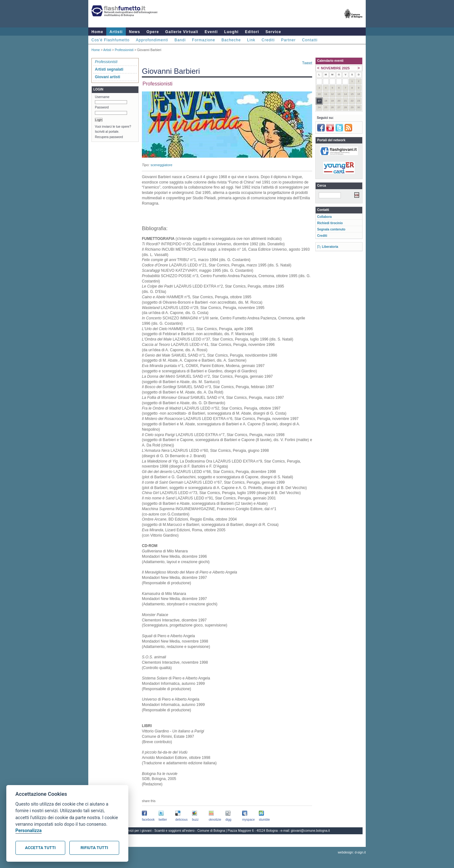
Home (97, 32)
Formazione (204, 40)
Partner (288, 40)
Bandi (180, 40)
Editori (252, 32)
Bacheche (231, 40)
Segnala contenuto (331, 229)
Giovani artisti (108, 77)
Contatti (310, 40)
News (134, 32)
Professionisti (124, 50)
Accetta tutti (40, 848)
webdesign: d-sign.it (352, 852)
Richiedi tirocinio (330, 223)
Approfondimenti (152, 40)
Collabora (324, 217)
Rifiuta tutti (94, 848)
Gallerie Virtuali (182, 32)
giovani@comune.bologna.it (311, 831)
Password (102, 107)
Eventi (211, 32)
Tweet (307, 63)
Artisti (116, 32)
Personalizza (29, 831)
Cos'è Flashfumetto (111, 40)
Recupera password (109, 137)
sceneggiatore (161, 165)
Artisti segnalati (109, 69)
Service (273, 32)
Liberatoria (330, 247)
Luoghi (231, 32)
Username (102, 97)
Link (251, 40)
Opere (153, 32)
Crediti (268, 40)
